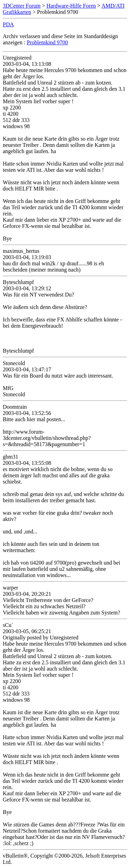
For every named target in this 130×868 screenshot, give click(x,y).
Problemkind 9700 (47, 42)
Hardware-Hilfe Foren (71, 6)
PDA (8, 24)
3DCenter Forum (22, 6)
